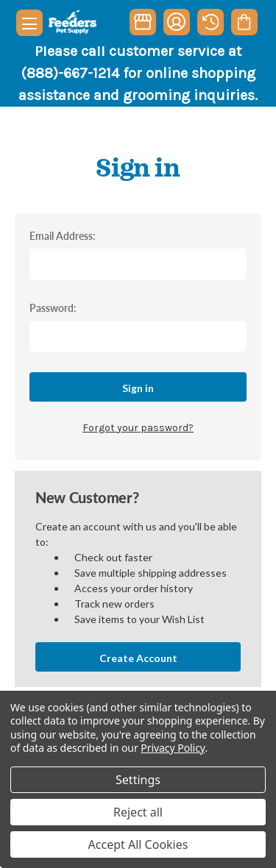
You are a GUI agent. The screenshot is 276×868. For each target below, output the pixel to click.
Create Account (138, 658)
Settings (138, 780)
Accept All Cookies (138, 844)
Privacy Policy (173, 748)
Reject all (138, 812)
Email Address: (63, 235)
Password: (53, 307)
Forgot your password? (138, 428)
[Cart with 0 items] (244, 22)
